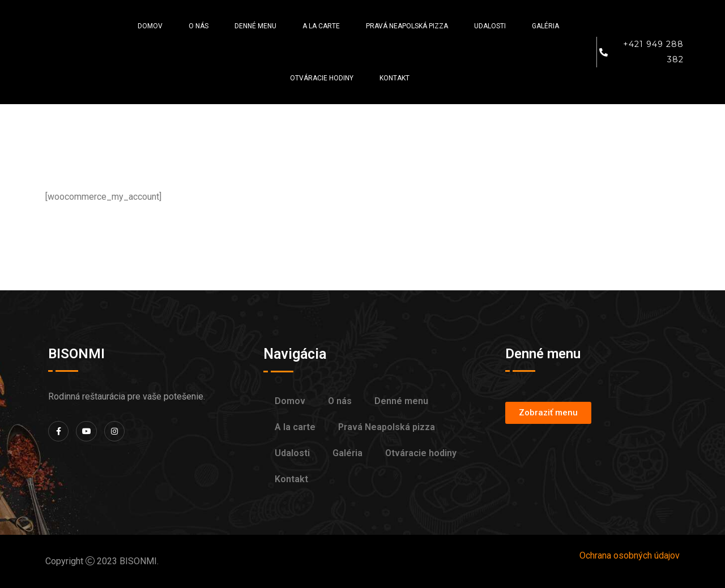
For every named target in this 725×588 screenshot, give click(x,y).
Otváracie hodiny (322, 78)
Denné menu (255, 26)
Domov (150, 26)
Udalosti (490, 26)
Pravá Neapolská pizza (407, 26)
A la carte (321, 26)
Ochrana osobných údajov (630, 555)
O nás (199, 26)
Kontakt (395, 78)
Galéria (545, 26)
